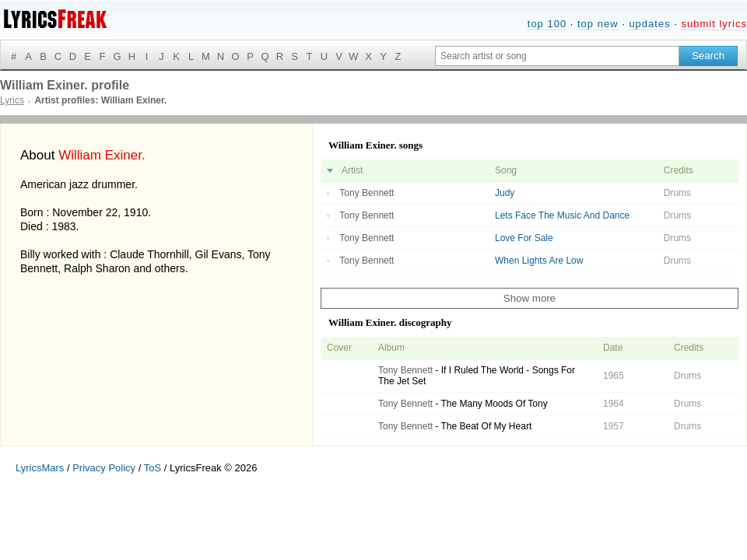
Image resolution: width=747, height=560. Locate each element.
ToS (153, 468)
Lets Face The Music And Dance (562, 215)
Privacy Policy (104, 468)
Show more (530, 298)
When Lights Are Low (539, 261)
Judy (505, 193)
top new (598, 24)
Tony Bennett (366, 193)
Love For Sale (524, 238)
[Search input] (557, 56)
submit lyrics (714, 24)
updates (649, 24)
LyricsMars (40, 468)
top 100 (547, 24)
